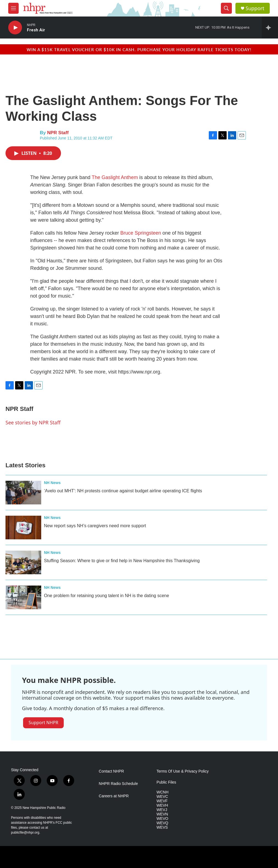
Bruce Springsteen (141, 233)
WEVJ (162, 810)
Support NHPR (43, 723)
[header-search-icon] (226, 8)
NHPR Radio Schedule (118, 784)
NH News (52, 483)
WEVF (162, 801)
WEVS (162, 827)
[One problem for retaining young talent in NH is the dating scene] (23, 597)
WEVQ (162, 823)
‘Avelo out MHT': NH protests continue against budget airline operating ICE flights (123, 491)
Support (255, 8)
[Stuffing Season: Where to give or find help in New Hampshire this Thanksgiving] (23, 562)
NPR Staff (58, 133)
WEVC (162, 797)
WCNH (163, 792)
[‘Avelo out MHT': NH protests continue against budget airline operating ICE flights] (23, 493)
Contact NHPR (112, 771)
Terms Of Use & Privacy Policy (183, 771)
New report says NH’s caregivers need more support (95, 526)
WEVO (162, 819)
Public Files (166, 782)
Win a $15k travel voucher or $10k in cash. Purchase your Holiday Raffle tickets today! (139, 49)
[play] (15, 28)
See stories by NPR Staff (33, 422)
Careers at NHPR (114, 796)
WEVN (162, 814)
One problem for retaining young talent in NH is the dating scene (106, 596)
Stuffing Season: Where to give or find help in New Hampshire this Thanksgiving (122, 561)
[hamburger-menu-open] (13, 8)
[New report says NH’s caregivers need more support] (23, 528)
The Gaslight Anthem (115, 177)
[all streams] (270, 28)
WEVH (162, 805)
